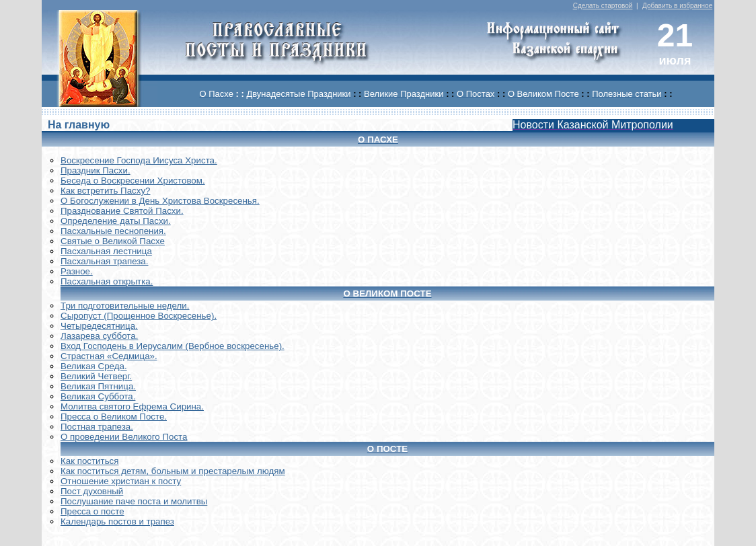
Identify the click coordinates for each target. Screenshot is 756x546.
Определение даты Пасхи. (116, 221)
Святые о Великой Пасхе (113, 241)
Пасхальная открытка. (107, 281)
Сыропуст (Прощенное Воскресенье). (139, 316)
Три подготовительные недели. (125, 306)
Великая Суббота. (98, 396)
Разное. (77, 271)
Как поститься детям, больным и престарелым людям (173, 471)
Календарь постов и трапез (117, 521)
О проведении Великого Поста (124, 437)
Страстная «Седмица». (109, 356)
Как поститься (89, 461)
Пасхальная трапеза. (105, 261)
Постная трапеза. (97, 427)
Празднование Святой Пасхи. (122, 211)
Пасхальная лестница (106, 251)
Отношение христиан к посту (121, 481)
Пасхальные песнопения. (113, 231)
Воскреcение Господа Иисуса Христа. (139, 160)
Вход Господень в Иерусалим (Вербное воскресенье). (173, 346)
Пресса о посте (92, 511)
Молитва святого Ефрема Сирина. (132, 406)
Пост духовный (92, 491)
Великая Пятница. (98, 386)
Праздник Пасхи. (96, 170)
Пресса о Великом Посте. (114, 417)
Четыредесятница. (99, 326)
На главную (79, 125)
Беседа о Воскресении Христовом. (133, 181)
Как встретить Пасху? (106, 191)
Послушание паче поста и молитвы (134, 501)
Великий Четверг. (96, 376)
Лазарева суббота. (99, 336)
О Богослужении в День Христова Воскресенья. (160, 201)
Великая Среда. (94, 366)
